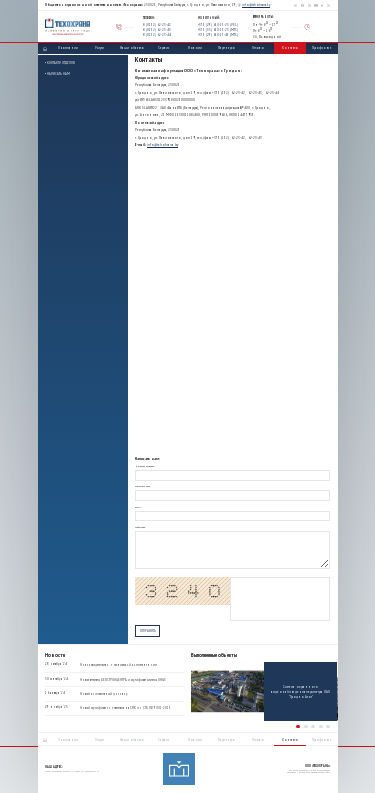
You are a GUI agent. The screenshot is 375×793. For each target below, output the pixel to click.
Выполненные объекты (214, 656)
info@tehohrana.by (256, 4)
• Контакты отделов (60, 62)
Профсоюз (321, 47)
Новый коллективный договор (104, 694)
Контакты (290, 47)
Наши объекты (132, 47)
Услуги (99, 47)
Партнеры (226, 47)
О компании (68, 47)
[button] (298, 727)
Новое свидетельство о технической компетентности (118, 665)
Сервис (163, 47)
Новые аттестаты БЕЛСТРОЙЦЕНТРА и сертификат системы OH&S (122, 680)
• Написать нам (57, 73)
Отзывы (258, 47)
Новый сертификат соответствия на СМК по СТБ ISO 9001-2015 (125, 709)
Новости (195, 47)
